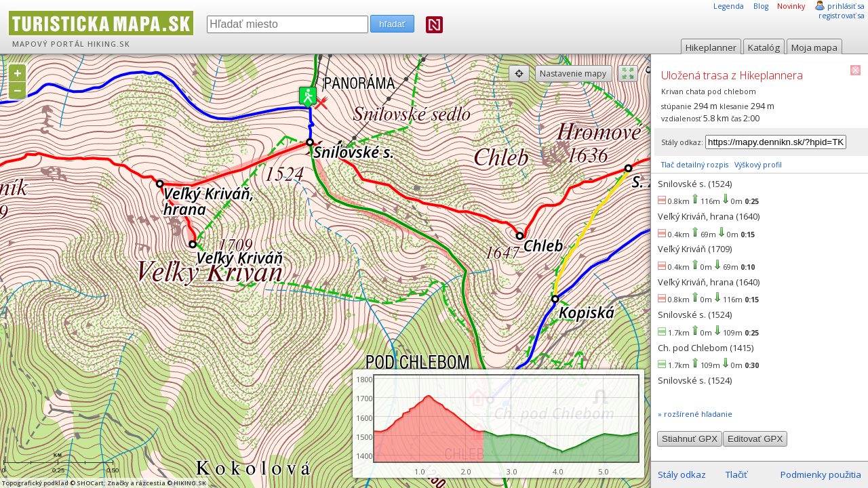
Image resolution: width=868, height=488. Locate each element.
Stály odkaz (682, 474)
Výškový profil (758, 165)
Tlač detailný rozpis (695, 165)
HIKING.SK (109, 44)
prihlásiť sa (846, 6)
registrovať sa (842, 16)
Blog (761, 6)
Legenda (729, 6)
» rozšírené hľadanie (695, 414)
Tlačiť (736, 474)
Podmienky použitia (821, 474)
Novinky (791, 6)
